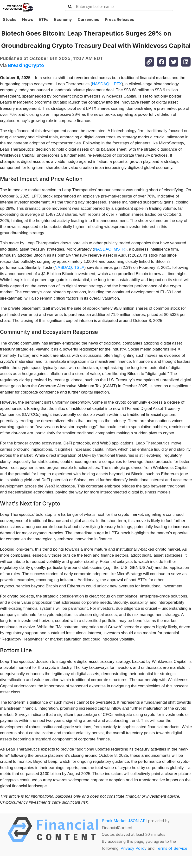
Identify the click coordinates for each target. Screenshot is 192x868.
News (28, 19)
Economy (63, 19)
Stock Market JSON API (124, 821)
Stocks (10, 19)
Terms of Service (171, 848)
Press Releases (119, 19)
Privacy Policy (134, 848)
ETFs (44, 19)
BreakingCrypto (26, 65)
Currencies (88, 19)
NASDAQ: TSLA (69, 268)
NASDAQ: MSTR (110, 249)
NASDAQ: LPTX (107, 84)
